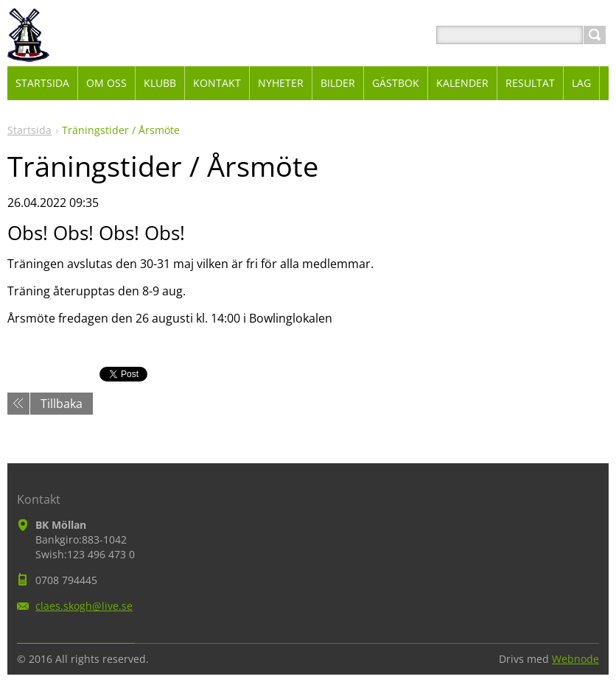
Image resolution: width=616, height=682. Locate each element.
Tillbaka (62, 404)
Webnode (575, 659)
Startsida (29, 130)
